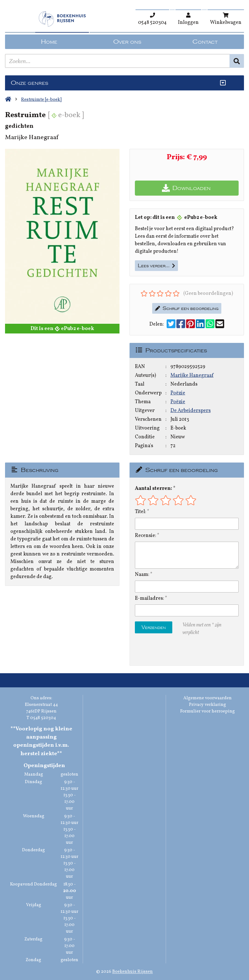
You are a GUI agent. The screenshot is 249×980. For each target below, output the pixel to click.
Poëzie (178, 393)
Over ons (127, 42)
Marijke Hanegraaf (192, 376)
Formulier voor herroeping (207, 711)
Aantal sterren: (153, 489)
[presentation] (175, 651)
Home (49, 42)
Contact (205, 42)
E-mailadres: (149, 598)
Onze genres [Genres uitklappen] (29, 83)
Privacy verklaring (207, 705)
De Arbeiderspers (191, 411)
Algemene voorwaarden (207, 698)
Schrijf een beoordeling (187, 308)
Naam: (142, 575)
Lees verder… (156, 266)
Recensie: (146, 536)
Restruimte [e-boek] (41, 100)
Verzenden (154, 627)
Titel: (141, 512)
